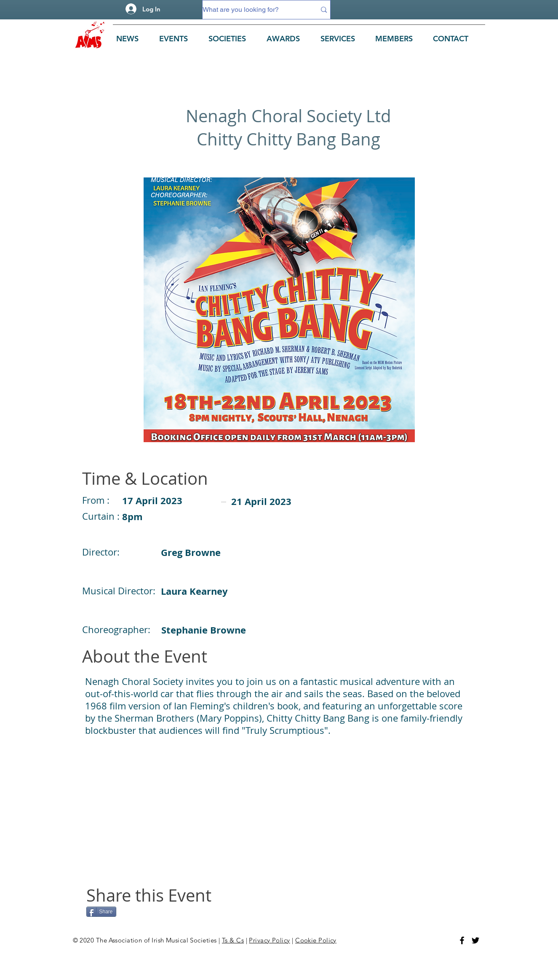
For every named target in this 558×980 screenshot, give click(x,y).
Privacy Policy (269, 940)
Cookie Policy (316, 940)
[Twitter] (475, 940)
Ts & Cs (233, 940)
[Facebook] (462, 940)
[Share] (101, 912)
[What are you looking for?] (253, 10)
